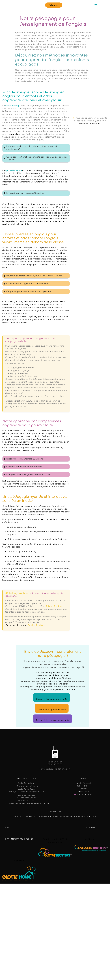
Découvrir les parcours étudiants (53, 720)
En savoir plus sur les (25, 625)
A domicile (19, 861)
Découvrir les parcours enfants (52, 699)
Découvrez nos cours (90, 124)
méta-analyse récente (17, 134)
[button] (54, 5)
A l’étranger (91, 839)
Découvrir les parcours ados (52, 710)
